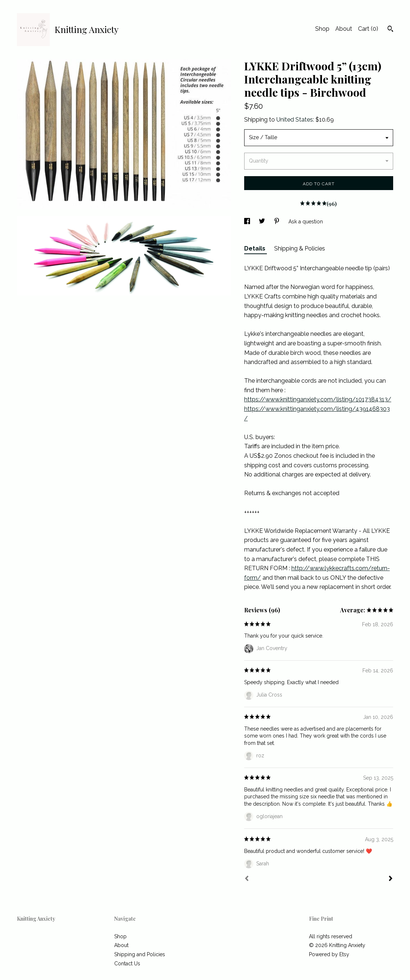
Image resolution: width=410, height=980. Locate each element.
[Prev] (247, 879)
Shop (322, 29)
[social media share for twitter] (263, 222)
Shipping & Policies (300, 248)
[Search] (390, 30)
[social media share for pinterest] (277, 222)
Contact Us (127, 964)
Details (256, 248)
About (344, 29)
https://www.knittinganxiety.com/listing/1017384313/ (318, 399)
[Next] (391, 879)
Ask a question (306, 222)
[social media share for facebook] (248, 222)
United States (295, 120)
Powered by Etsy (329, 954)
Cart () (368, 29)
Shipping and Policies (140, 954)
